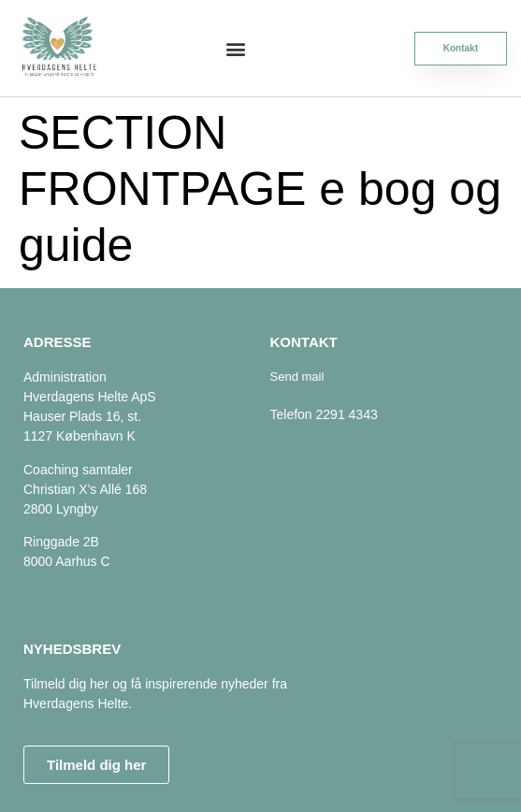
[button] (235, 48)
